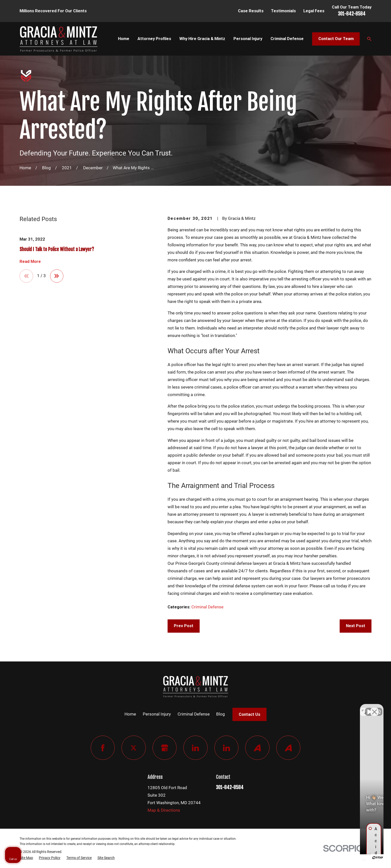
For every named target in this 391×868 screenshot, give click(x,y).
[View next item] (57, 276)
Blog (221, 714)
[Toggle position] (364, 708)
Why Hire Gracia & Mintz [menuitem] (202, 39)
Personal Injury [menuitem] (248, 39)
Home (130, 714)
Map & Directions (164, 810)
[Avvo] (257, 748)
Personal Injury (157, 714)
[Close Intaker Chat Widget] (374, 708)
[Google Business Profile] (165, 748)
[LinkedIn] (196, 748)
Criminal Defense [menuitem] (287, 39)
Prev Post (184, 626)
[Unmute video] (302, 708)
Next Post (356, 626)
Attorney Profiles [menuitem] (154, 39)
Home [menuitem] (124, 39)
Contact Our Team (336, 39)
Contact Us (249, 714)
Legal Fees (314, 11)
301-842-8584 (352, 14)
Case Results (251, 11)
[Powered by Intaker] (348, 857)
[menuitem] (26, 858)
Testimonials (283, 11)
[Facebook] (103, 748)
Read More (30, 262)
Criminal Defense (207, 607)
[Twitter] (134, 748)
